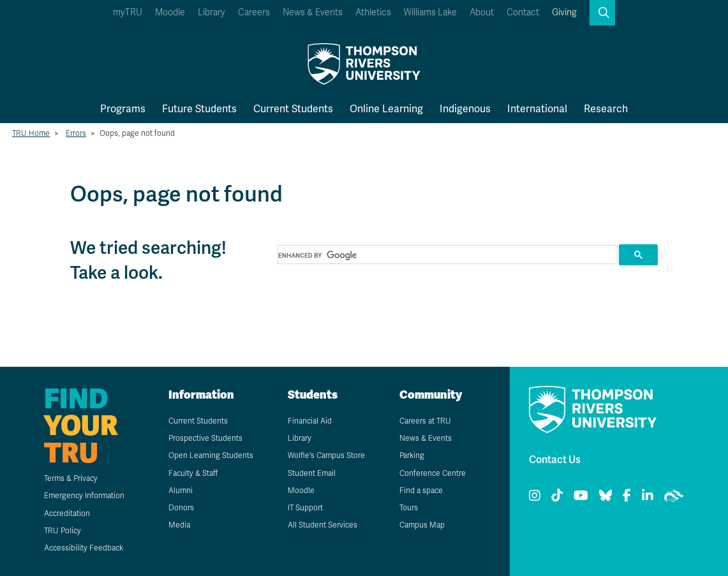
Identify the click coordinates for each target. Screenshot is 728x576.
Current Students (293, 109)
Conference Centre (433, 473)
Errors (76, 133)
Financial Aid (310, 421)
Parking (412, 455)
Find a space (421, 491)
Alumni (181, 491)
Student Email (312, 473)
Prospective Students (205, 438)
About (482, 12)
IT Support (305, 508)
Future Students (199, 109)
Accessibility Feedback (84, 548)
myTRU (128, 12)
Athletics (373, 12)
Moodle (170, 12)
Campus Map (422, 525)
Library (212, 12)
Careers (254, 12)
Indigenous (465, 109)
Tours (409, 508)
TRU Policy (63, 531)
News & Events (313, 12)
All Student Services (323, 525)
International (537, 109)
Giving (564, 12)
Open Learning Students (211, 455)
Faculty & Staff (193, 473)
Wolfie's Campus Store (326, 455)
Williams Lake (430, 12)
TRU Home (31, 133)
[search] (446, 255)
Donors (181, 508)
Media (179, 525)
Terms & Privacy (71, 478)
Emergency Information (84, 496)
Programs (123, 109)
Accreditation (67, 513)
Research (606, 109)
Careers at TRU (425, 421)
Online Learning (386, 109)
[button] (602, 13)
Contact (523, 12)
